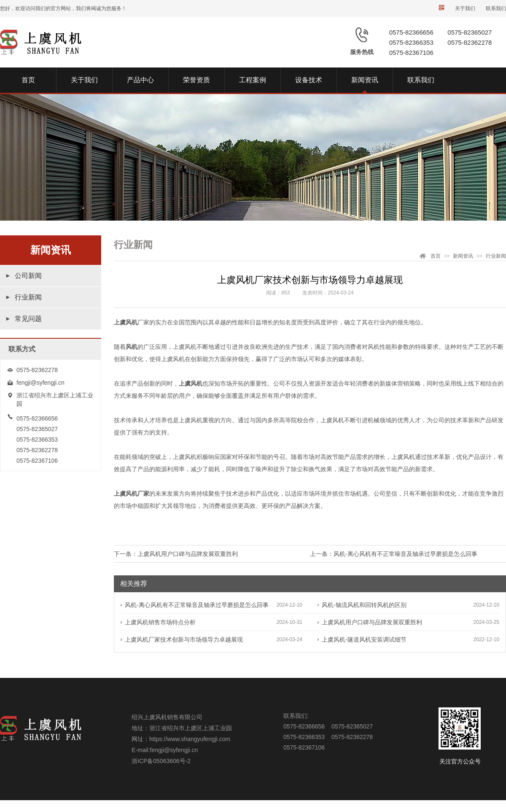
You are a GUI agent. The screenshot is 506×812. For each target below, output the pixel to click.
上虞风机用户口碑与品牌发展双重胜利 (188, 554)
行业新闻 (28, 297)
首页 (436, 256)
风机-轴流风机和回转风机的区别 (362, 605)
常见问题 (28, 319)
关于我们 (465, 8)
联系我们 (496, 8)
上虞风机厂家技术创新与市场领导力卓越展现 (182, 639)
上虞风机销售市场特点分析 (158, 622)
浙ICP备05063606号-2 (161, 761)
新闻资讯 (463, 256)
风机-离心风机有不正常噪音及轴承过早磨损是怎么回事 (405, 554)
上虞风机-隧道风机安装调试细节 (362, 639)
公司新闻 (28, 276)
